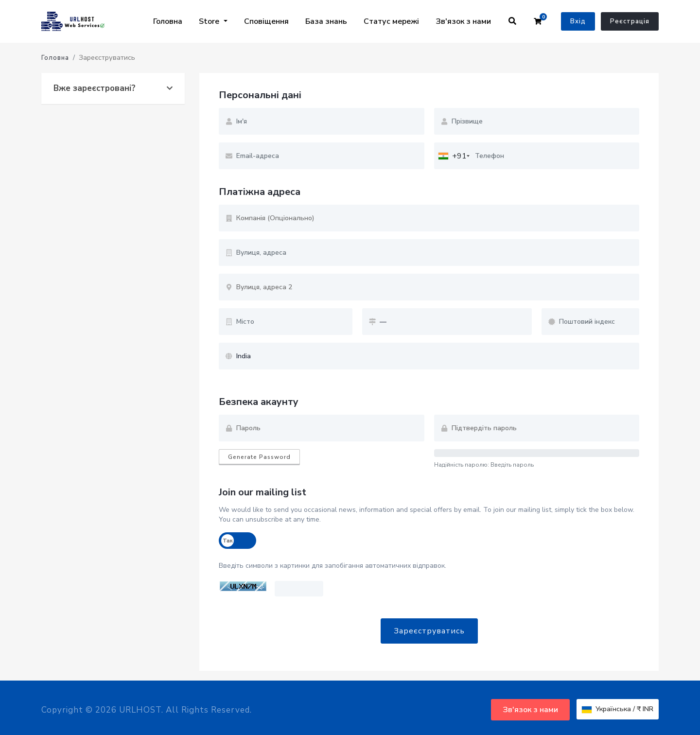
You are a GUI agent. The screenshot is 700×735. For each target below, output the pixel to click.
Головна (168, 21)
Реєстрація (630, 21)
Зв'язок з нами (463, 21)
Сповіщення (266, 21)
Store (210, 21)
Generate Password (259, 457)
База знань (326, 21)
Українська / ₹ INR (618, 709)
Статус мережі (391, 21)
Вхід (578, 21)
